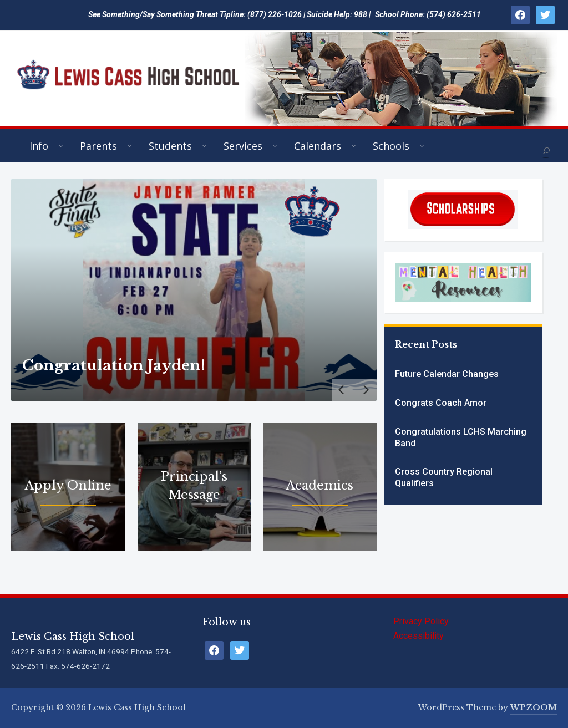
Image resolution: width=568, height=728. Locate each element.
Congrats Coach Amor (441, 403)
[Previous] (343, 390)
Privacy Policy (421, 621)
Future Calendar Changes (447, 374)
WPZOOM (534, 707)
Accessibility (419, 636)
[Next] (366, 390)
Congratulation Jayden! (114, 365)
